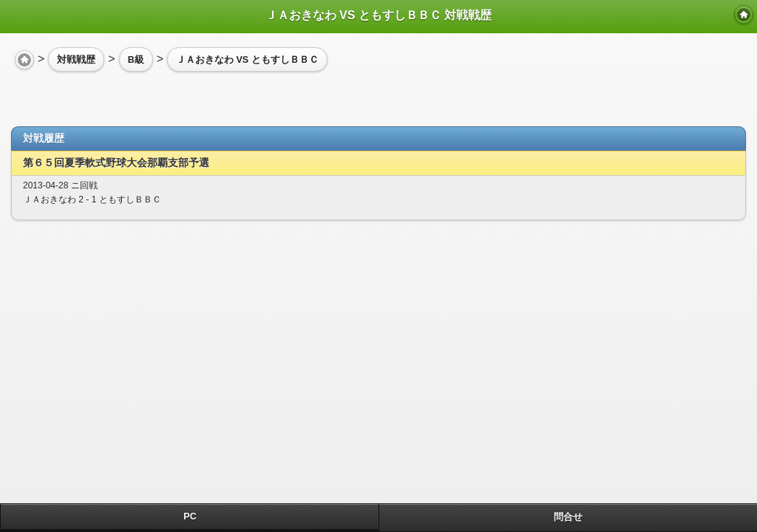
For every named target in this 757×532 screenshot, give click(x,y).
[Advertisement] (129, 93)
